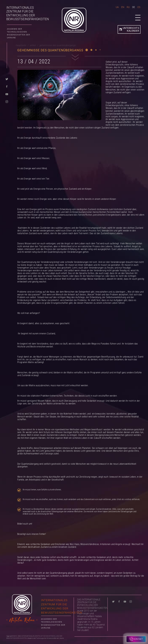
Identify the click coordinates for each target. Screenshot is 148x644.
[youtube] (7, 94)
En (123, 7)
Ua (117, 7)
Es (139, 7)
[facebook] (7, 86)
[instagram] (7, 102)
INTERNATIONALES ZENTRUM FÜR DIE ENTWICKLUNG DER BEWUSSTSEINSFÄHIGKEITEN (28, 13)
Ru (128, 7)
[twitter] (7, 79)
